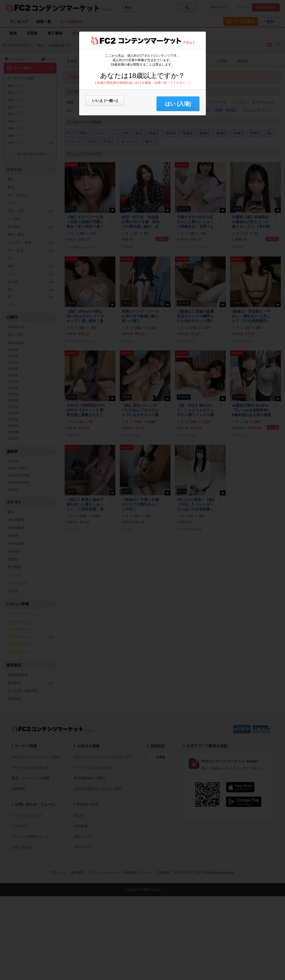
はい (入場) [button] (178, 104)
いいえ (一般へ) (105, 101)
